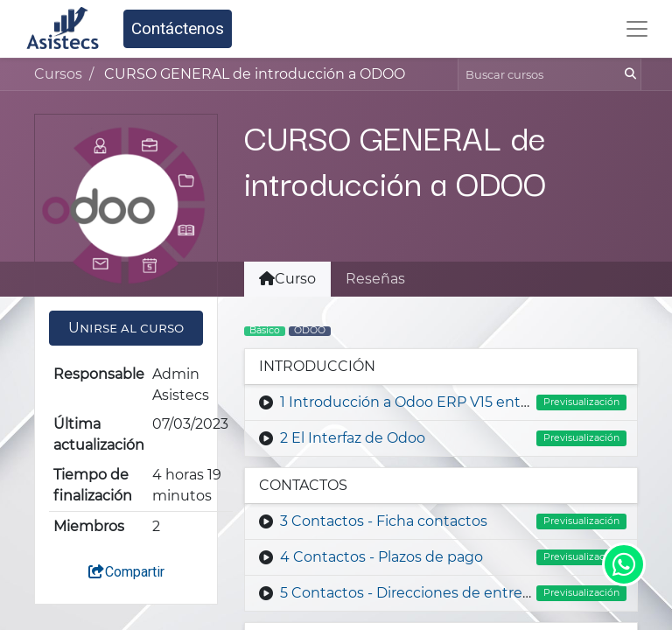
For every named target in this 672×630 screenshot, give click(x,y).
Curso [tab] (287, 279)
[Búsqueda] (629, 74)
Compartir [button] (126, 572)
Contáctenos (178, 28)
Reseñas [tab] (375, 279)
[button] (126, 328)
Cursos (58, 74)
